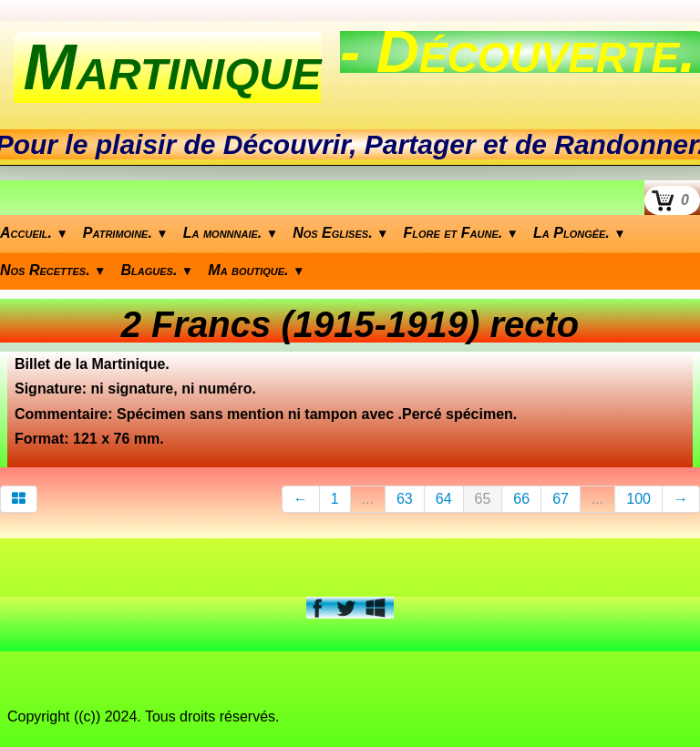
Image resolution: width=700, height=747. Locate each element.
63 (405, 499)
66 (521, 499)
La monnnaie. (231, 233)
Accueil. (34, 233)
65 (483, 499)
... (368, 499)
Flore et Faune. (462, 233)
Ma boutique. (256, 270)
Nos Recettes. (53, 270)
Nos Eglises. (340, 233)
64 (444, 499)
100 (638, 499)
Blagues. (158, 270)
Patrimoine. (126, 233)
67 (561, 499)
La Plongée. (580, 233)
